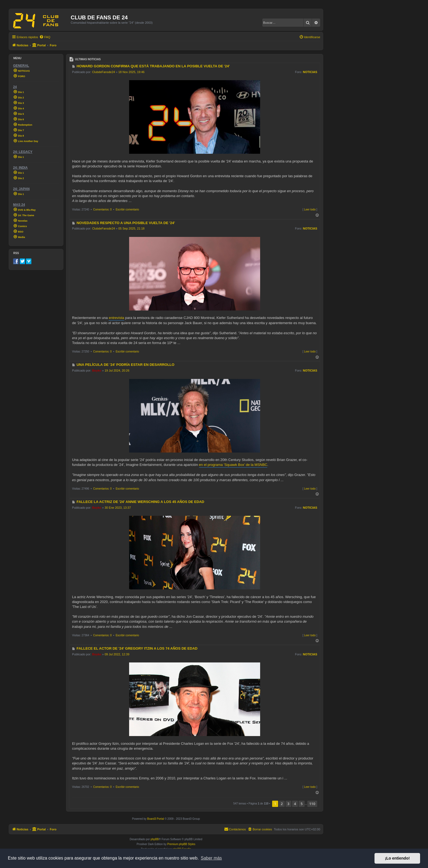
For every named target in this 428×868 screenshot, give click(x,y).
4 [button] (295, 804)
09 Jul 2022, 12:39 (117, 654)
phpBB (155, 839)
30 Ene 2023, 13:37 (118, 508)
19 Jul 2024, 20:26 (117, 370)
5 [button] (301, 804)
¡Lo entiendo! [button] (397, 858)
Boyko (97, 370)
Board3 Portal (155, 819)
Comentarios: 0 (102, 210)
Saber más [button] (211, 858)
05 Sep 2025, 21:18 (131, 228)
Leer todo (310, 210)
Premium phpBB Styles (181, 844)
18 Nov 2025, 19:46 (131, 72)
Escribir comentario (127, 210)
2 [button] (282, 804)
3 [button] (288, 804)
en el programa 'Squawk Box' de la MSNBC (233, 465)
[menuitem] (45, 37)
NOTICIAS (310, 72)
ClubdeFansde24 (103, 72)
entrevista (116, 318)
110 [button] (312, 804)
